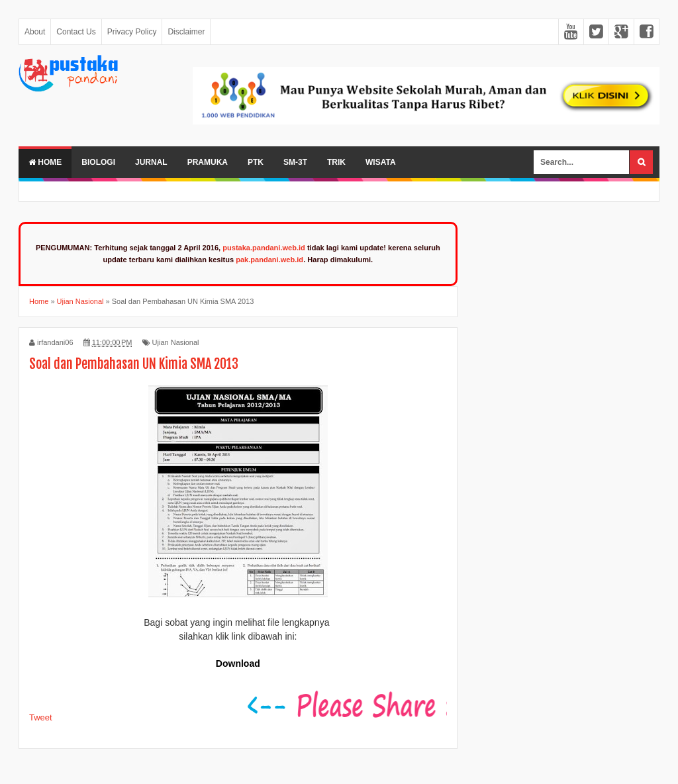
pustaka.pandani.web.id (264, 248)
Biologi (98, 162)
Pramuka (208, 162)
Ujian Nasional (176, 342)
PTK (256, 162)
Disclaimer (186, 32)
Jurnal (151, 162)
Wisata (381, 162)
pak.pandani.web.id (269, 260)
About (35, 32)
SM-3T (295, 162)
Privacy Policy (132, 32)
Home (45, 162)
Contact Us (76, 32)
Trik (336, 162)
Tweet (41, 717)
